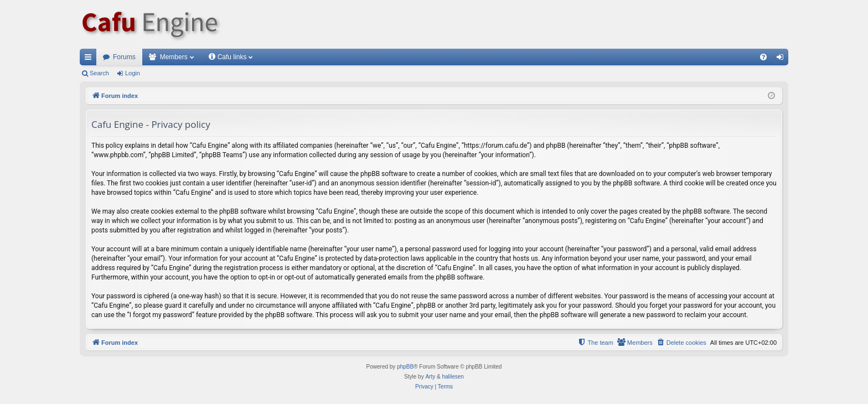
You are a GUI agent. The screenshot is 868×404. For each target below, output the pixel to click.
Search (99, 73)
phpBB (405, 367)
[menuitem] (763, 57)
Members (174, 57)
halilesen (453, 377)
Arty (430, 377)
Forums (124, 57)
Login (133, 73)
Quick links (90, 59)
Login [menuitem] (782, 59)
